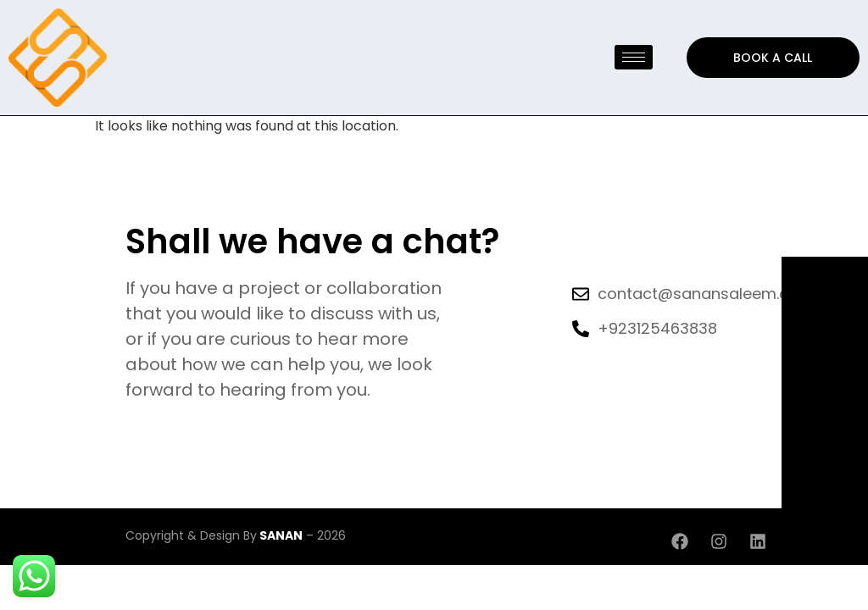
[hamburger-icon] (634, 57)
